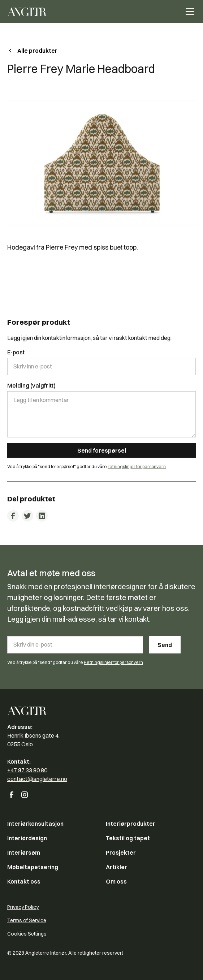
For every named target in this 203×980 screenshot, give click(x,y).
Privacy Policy (23, 907)
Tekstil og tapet (128, 838)
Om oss (116, 881)
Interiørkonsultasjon (35, 824)
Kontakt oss (24, 881)
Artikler (116, 867)
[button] (189, 12)
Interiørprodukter (131, 824)
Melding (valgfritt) (31, 385)
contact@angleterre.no (37, 779)
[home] (27, 12)
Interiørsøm (24, 852)
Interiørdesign (27, 838)
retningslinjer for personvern (137, 467)
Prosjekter (121, 852)
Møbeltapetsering (33, 867)
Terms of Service (27, 920)
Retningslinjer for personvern (113, 662)
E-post (16, 352)
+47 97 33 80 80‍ (27, 770)
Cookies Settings (27, 934)
